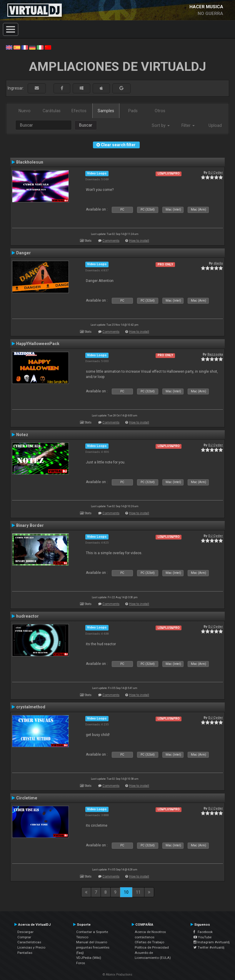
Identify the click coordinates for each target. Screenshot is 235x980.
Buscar (86, 125)
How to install (139, 241)
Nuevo (25, 111)
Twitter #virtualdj (209, 947)
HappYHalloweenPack (38, 344)
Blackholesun (30, 162)
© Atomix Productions (117, 975)
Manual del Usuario (92, 942)
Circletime (27, 798)
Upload (215, 125)
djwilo (218, 263)
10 (126, 892)
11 (138, 892)
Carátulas (52, 111)
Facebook (203, 932)
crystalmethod (31, 707)
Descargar (25, 932)
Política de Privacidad (152, 947)
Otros (160, 111)
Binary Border (30, 525)
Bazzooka (215, 354)
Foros (81, 963)
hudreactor (27, 616)
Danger (24, 253)
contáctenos (145, 937)
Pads (133, 111)
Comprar (24, 937)
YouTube (202, 937)
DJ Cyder (216, 172)
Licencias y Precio (31, 947)
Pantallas (25, 953)
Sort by (161, 125)
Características (29, 942)
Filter (188, 125)
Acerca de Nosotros (150, 932)
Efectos (79, 111)
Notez (22, 435)
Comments (111, 241)
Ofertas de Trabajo (149, 942)
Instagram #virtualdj (212, 942)
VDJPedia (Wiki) (89, 958)
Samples (106, 111)
